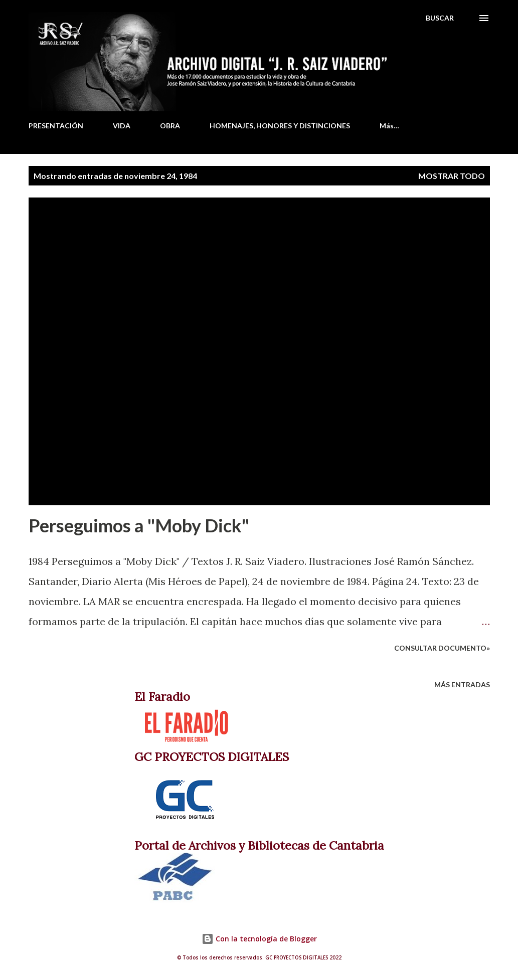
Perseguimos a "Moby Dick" (139, 525)
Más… (389, 126)
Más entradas (462, 684)
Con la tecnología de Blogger (259, 939)
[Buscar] (440, 18)
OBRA (170, 126)
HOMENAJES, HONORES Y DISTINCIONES (280, 126)
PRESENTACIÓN (56, 126)
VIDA (122, 126)
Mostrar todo (452, 176)
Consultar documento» (442, 648)
